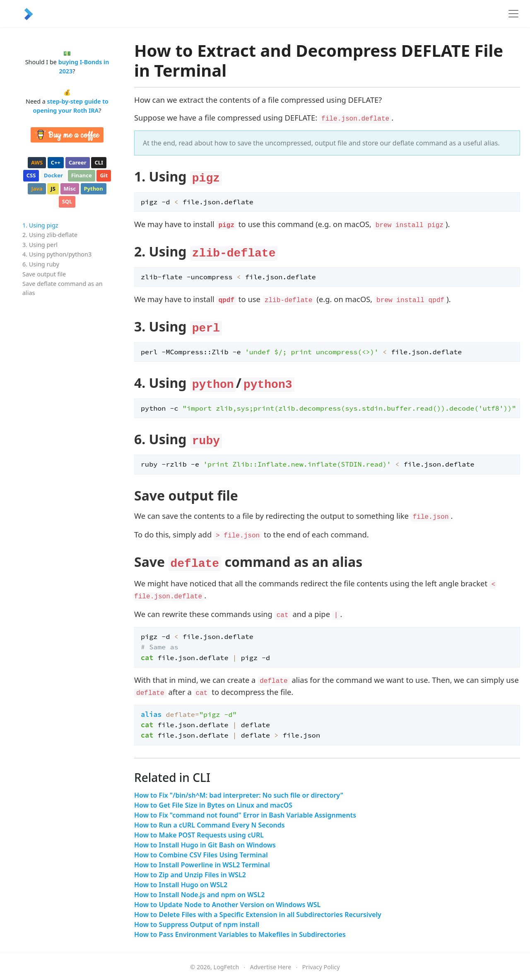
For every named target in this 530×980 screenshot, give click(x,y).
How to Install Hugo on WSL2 (181, 885)
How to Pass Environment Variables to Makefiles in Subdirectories (240, 934)
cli (99, 162)
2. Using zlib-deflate (50, 235)
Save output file (44, 274)
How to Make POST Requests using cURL (199, 835)
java (37, 189)
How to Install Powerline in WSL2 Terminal (202, 865)
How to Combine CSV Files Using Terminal (201, 855)
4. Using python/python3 (57, 254)
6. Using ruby (41, 264)
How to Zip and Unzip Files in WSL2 (190, 875)
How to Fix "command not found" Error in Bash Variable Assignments (245, 815)
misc (70, 189)
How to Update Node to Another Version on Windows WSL (227, 905)
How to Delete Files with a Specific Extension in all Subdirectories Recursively (258, 915)
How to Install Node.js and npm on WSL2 (199, 895)
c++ (56, 162)
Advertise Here (271, 967)
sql (67, 201)
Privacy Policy (321, 967)
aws (37, 162)
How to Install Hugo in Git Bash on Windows (205, 845)
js (53, 189)
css (31, 175)
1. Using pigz (40, 225)
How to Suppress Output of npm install (197, 924)
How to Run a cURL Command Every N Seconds (210, 825)
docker (53, 175)
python (94, 189)
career (78, 162)
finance (82, 175)
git (104, 175)
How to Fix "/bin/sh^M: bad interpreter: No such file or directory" (239, 795)
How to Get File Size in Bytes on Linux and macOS (213, 805)
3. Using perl (40, 245)
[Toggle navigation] (513, 14)
